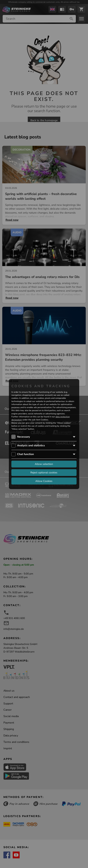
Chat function (25, 454)
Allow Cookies (44, 481)
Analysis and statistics (31, 445)
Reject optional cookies (44, 472)
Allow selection (44, 464)
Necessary (23, 437)
